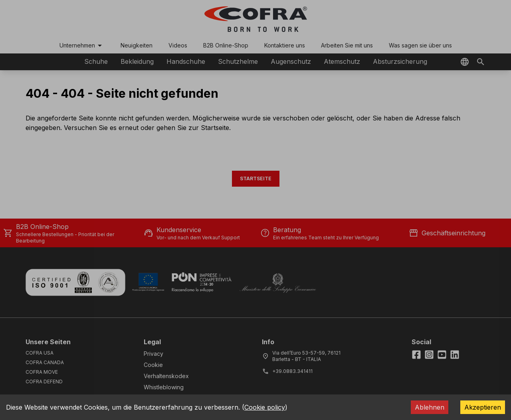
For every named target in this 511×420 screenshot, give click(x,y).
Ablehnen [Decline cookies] (430, 407)
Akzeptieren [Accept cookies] (483, 407)
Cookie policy (265, 407)
